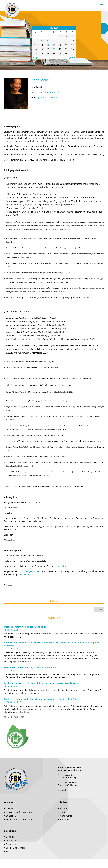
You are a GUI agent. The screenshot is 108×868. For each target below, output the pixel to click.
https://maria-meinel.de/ (47, 97)
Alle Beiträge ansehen (14, 717)
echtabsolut (60, 566)
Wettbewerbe (66, 816)
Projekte (64, 808)
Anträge (63, 812)
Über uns (10, 808)
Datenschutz (12, 844)
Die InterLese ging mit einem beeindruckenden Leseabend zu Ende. (41, 699)
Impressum (11, 840)
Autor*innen (65, 819)
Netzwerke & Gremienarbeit (19, 812)
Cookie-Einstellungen (16, 848)
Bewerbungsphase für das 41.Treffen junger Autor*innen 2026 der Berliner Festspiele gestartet (51, 644)
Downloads (11, 837)
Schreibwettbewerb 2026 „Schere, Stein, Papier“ (31, 668)
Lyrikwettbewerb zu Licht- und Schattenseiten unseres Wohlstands (41, 683)
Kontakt (10, 851)
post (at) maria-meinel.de (48, 92)
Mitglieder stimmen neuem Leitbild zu (25, 627)
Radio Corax (27, 574)
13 (48, 45)
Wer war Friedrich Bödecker (19, 819)
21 (54, 49)
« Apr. (36, 58)
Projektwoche (32, 571)
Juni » (72, 58)
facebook (62, 790)
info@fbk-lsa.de (71, 785)
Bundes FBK (12, 816)
